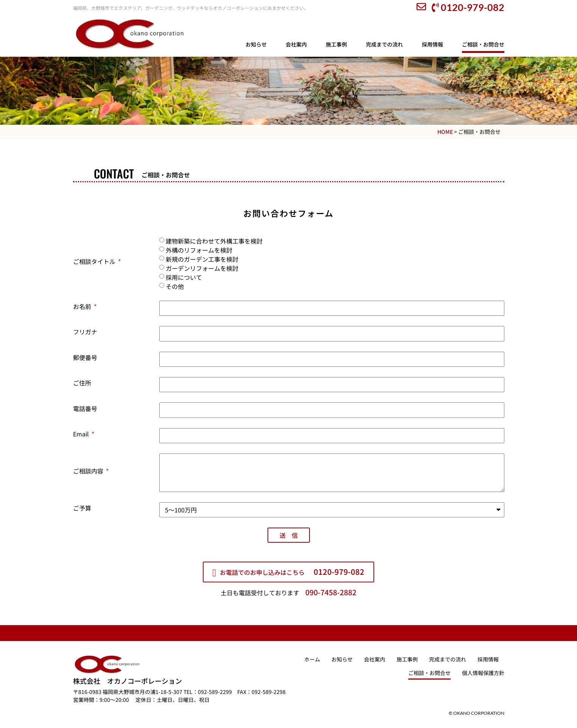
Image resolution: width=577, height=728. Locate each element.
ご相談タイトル (95, 262)
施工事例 (336, 44)
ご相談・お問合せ (483, 44)
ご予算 (82, 509)
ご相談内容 (89, 472)
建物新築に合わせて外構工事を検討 (214, 241)
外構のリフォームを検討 (199, 250)
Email (82, 435)
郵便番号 (85, 358)
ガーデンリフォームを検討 (202, 268)
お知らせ (256, 44)
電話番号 (85, 409)
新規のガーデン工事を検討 (202, 259)
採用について (184, 277)
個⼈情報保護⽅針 (483, 673)
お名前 (83, 307)
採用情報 (432, 44)
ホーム (312, 659)
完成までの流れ (384, 44)
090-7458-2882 (331, 592)
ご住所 (82, 383)
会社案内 (296, 44)
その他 (175, 286)
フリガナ (85, 332)
